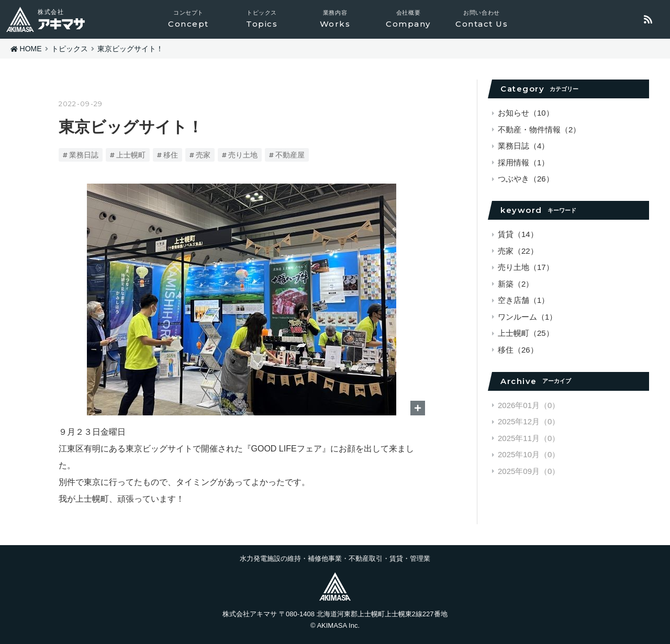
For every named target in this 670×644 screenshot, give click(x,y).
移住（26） (518, 350)
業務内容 (335, 19)
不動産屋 (290, 155)
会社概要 (408, 19)
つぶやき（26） (526, 179)
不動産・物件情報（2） (539, 129)
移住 (171, 155)
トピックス (262, 19)
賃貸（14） (518, 234)
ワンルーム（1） (527, 317)
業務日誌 (84, 155)
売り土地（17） (526, 267)
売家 (203, 155)
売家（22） (518, 251)
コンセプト (188, 19)
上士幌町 (131, 155)
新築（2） (516, 284)
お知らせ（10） (526, 113)
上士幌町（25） (526, 333)
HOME (31, 49)
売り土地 (243, 155)
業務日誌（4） (523, 146)
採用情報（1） (523, 162)
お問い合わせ (482, 19)
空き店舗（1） (523, 300)
